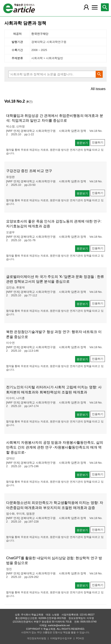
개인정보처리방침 (37, 638)
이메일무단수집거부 (61, 638)
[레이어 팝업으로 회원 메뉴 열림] (86, 7)
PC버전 (80, 638)
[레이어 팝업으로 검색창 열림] (105, 7)
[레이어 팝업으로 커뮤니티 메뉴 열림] (95, 7)
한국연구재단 (40, 34)
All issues (98, 89)
